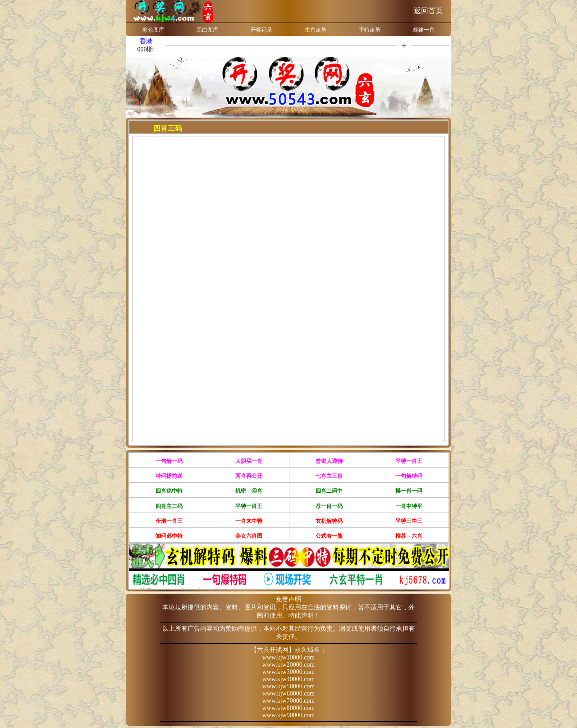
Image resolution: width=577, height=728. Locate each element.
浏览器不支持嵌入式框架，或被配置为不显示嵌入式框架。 (288, 288)
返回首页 (428, 11)
